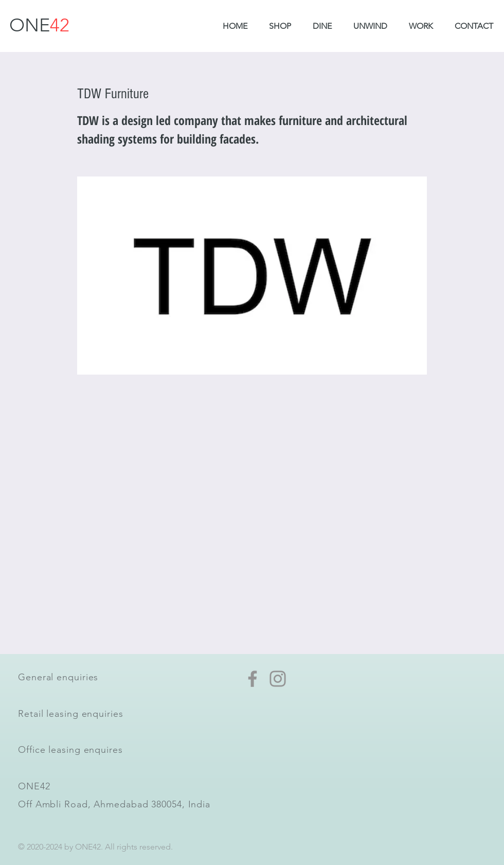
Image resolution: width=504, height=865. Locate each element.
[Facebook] (253, 679)
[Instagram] (278, 679)
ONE (39, 25)
